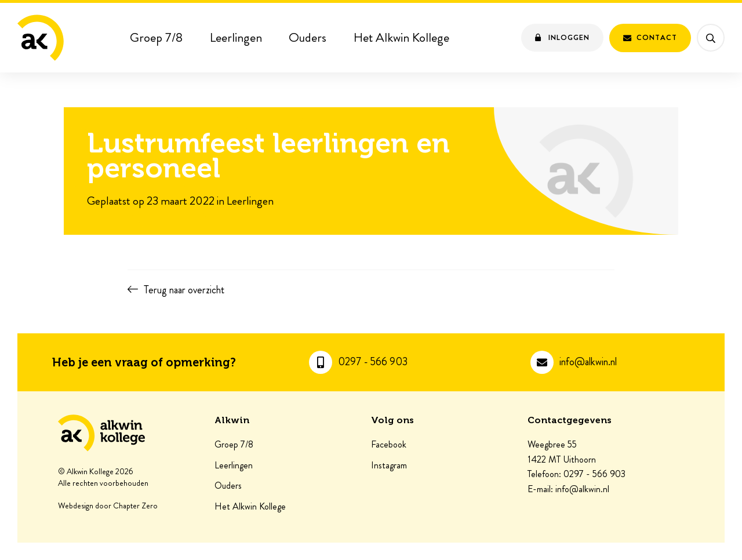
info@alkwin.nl (588, 362)
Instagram (389, 466)
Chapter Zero (135, 506)
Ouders (308, 37)
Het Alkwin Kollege (401, 37)
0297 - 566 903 (373, 362)
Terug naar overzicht (184, 290)
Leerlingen (236, 37)
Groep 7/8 (156, 37)
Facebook (389, 445)
